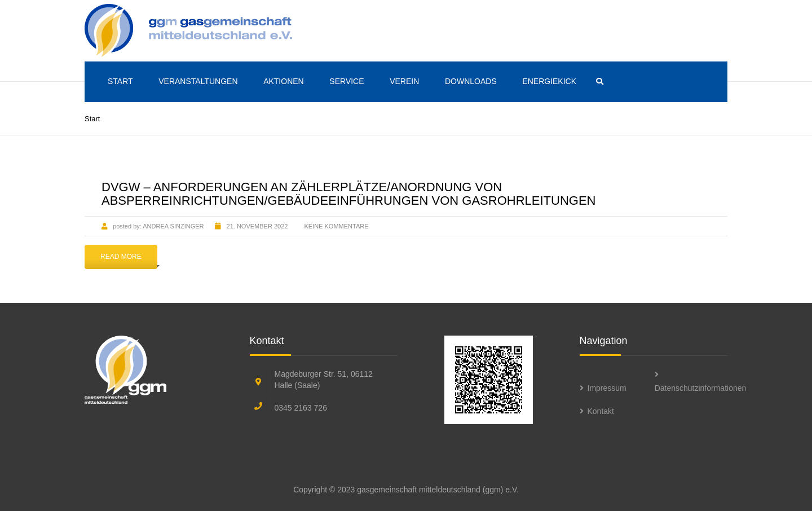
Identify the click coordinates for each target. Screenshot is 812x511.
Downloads (471, 81)
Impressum (607, 388)
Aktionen (284, 81)
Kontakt (601, 411)
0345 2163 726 (301, 408)
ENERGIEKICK (549, 81)
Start (120, 81)
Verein (404, 81)
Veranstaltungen (198, 81)
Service (347, 81)
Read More (121, 257)
